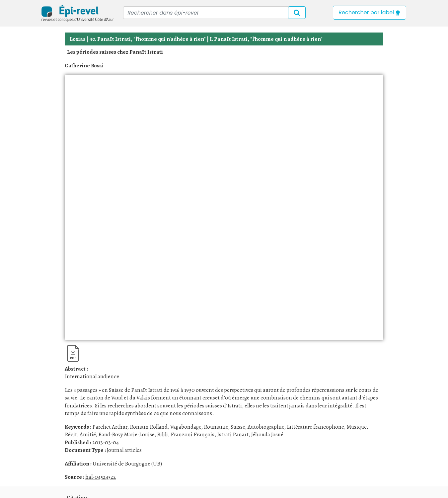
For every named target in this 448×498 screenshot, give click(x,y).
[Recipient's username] (214, 13)
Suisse (238, 427)
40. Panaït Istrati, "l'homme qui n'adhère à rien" (148, 39)
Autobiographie (266, 427)
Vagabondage (186, 427)
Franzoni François (192, 434)
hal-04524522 (101, 477)
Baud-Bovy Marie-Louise (126, 434)
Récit (71, 434)
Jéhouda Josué (267, 434)
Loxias (77, 39)
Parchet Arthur (110, 427)
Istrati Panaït (233, 434)
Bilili (162, 434)
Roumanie (216, 427)
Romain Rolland (149, 427)
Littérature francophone (315, 427)
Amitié (88, 434)
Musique (356, 427)
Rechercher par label (370, 12)
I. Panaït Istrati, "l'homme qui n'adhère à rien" (266, 39)
